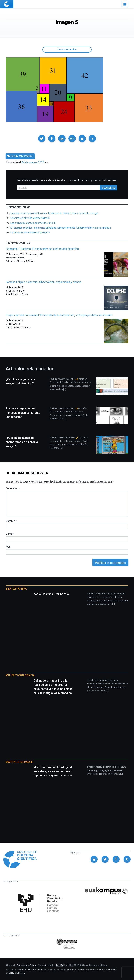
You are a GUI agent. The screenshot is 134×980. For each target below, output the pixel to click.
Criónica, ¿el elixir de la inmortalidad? (30, 218)
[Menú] (125, 4)
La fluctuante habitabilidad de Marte (30, 233)
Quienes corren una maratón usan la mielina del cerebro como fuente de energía (54, 213)
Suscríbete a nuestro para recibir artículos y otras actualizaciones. (67, 180)
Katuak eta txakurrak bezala (51, 594)
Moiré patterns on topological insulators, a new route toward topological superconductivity (53, 771)
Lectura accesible (67, 49)
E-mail (10, 534)
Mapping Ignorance (19, 762)
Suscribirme (109, 188)
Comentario (13, 488)
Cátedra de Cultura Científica (33, 966)
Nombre (11, 521)
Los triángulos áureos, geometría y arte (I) (33, 223)
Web (8, 547)
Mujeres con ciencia (20, 675)
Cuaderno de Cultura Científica (31, 970)
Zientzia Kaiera (16, 589)
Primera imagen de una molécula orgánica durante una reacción (23, 413)
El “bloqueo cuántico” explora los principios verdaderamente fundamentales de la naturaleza (61, 228)
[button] (42, 139)
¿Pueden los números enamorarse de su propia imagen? (22, 442)
